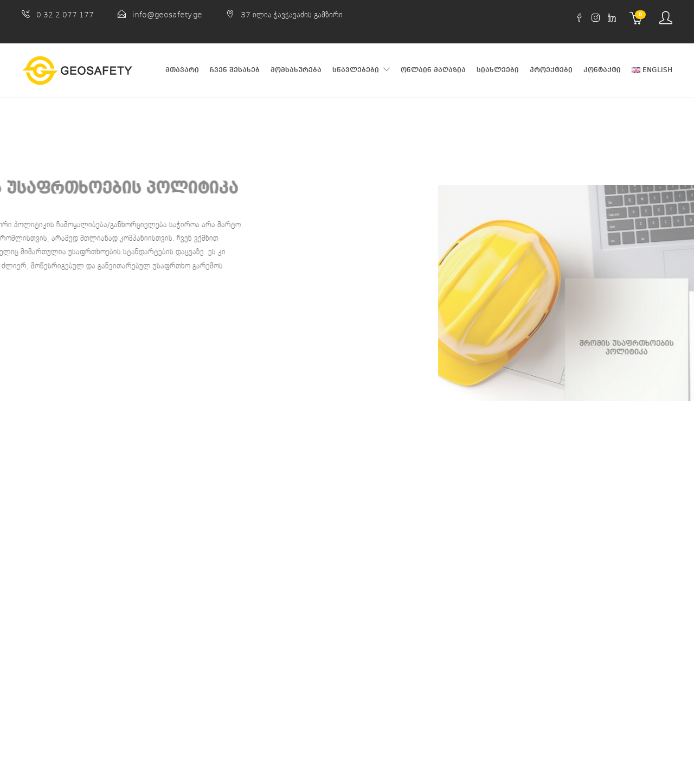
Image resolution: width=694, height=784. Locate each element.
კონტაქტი (602, 70)
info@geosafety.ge (167, 14)
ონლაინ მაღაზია (433, 70)
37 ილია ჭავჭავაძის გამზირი (292, 14)
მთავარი (182, 70)
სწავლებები (356, 70)
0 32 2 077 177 (65, 14)
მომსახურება (296, 70)
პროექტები (551, 70)
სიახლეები (498, 70)
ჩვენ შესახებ (235, 70)
